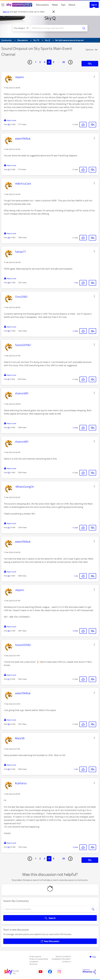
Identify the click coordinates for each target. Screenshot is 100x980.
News (55, 5)
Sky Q (50, 18)
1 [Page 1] (36, 62)
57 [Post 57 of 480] (9, 679)
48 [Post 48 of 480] (9, 238)
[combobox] (56, 28)
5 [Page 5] (54, 62)
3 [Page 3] (45, 62)
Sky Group (33, 964)
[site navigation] (3, 5)
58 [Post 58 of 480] (9, 724)
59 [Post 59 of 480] (9, 769)
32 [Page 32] (64, 62)
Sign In (94, 5)
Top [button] (94, 957)
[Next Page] (70, 62)
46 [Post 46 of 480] (9, 124)
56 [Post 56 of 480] (9, 631)
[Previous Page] (30, 62)
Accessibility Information (61, 959)
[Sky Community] (19, 5)
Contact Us (66, 962)
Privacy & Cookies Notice (39, 959)
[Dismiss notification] (54, 12)
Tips (63, 5)
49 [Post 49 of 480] (9, 283)
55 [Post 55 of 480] (9, 576)
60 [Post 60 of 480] (9, 847)
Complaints (34, 962)
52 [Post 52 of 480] (9, 427)
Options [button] (90, 50)
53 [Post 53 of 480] (9, 473)
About (72, 5)
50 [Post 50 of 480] (9, 331)
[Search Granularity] (21, 28)
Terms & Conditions (63, 957)
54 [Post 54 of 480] (9, 528)
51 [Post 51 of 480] (8, 379)
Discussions (42, 5)
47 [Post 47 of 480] (9, 169)
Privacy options (35, 957)
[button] (94, 77)
